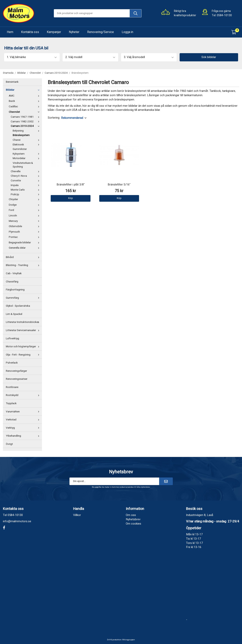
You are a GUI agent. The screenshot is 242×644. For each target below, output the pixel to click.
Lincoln (25, 216)
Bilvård (23, 257)
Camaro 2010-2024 (26, 126)
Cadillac (25, 107)
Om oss (131, 515)
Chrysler (25, 199)
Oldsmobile (25, 226)
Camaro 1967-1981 (26, 117)
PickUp (26, 194)
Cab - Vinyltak (14, 273)
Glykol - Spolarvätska (18, 306)
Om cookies (133, 524)
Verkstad (23, 420)
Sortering (54, 118)
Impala (26, 185)
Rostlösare (12, 387)
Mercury (25, 221)
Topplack (11, 403)
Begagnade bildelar (25, 243)
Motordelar (27, 158)
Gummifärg (23, 298)
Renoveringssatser (17, 379)
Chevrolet (25, 112)
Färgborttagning (15, 290)
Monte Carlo (26, 190)
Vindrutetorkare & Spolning (23, 165)
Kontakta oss (30, 32)
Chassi (27, 140)
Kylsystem (27, 154)
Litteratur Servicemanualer (23, 330)
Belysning (27, 131)
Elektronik (27, 145)
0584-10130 (224, 15)
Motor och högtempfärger (23, 347)
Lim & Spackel (14, 314)
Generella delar (25, 248)
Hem (10, 32)
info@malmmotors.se (17, 521)
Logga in (127, 32)
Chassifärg (12, 282)
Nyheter (74, 32)
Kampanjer (54, 32)
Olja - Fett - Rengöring (23, 355)
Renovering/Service (101, 32)
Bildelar (23, 90)
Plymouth (25, 232)
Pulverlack (12, 363)
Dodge (25, 205)
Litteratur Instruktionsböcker (23, 322)
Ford (25, 210)
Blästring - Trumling (23, 265)
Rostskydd (23, 395)
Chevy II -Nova (26, 176)
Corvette (26, 181)
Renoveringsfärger (16, 371)
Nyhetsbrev (133, 519)
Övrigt (9, 444)
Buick (25, 101)
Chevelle (26, 171)
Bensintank (12, 82)
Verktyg (23, 428)
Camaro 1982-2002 (26, 122)
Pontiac (25, 237)
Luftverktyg (12, 339)
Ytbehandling (23, 436)
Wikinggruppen (129, 640)
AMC (25, 96)
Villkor (77, 515)
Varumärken (23, 412)
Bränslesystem (21, 135)
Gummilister (20, 149)
